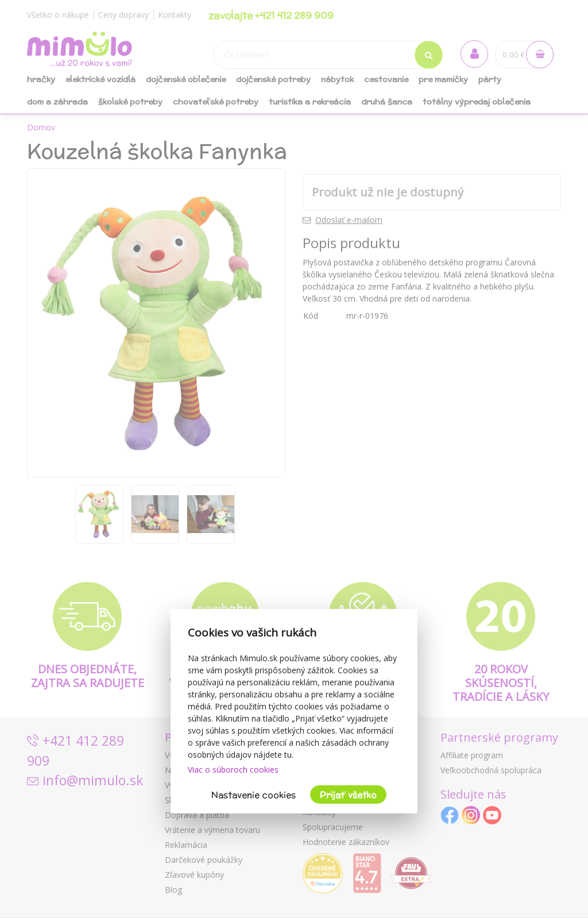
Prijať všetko (348, 795)
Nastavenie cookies (254, 795)
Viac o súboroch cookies (233, 770)
